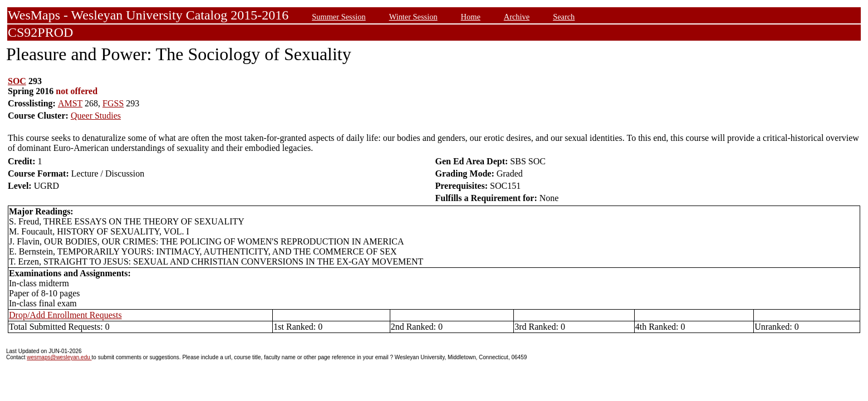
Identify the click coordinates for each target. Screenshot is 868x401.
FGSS (113, 103)
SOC (17, 81)
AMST (70, 103)
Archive (517, 17)
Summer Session (339, 17)
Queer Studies (96, 116)
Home (471, 17)
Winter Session (413, 17)
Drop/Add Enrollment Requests (65, 315)
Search (564, 17)
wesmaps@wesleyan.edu (59, 357)
